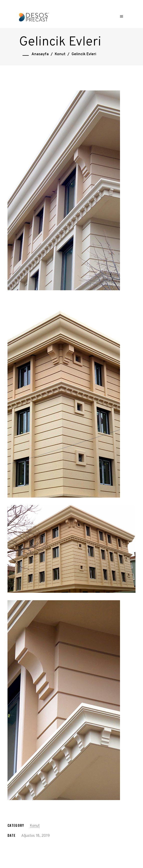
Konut (60, 54)
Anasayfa (40, 54)
